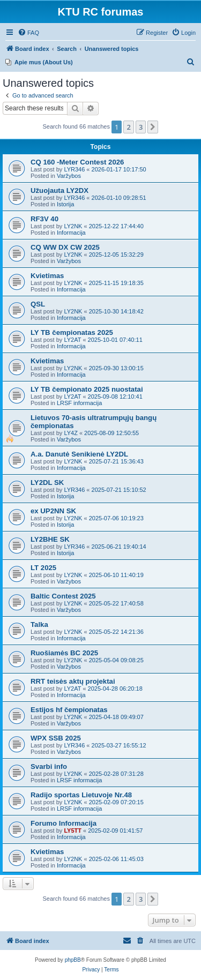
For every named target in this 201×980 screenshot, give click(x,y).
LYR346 (74, 169)
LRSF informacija (79, 403)
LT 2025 (43, 568)
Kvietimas (47, 276)
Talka (39, 624)
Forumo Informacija (64, 823)
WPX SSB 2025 (56, 738)
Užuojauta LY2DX (59, 190)
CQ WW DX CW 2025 (65, 247)
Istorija (65, 204)
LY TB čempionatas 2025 (72, 332)
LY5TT (73, 831)
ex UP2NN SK (53, 511)
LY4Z (70, 433)
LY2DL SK (47, 482)
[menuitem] (28, 33)
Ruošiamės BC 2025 (64, 653)
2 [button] (128, 127)
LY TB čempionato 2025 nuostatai (87, 389)
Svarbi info (49, 766)
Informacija (71, 233)
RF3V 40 (44, 219)
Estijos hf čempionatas (69, 710)
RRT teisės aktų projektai (73, 681)
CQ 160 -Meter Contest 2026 (77, 162)
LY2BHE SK (50, 539)
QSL (38, 304)
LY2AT (72, 340)
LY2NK (73, 226)
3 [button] (141, 127)
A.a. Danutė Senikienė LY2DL (79, 454)
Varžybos (69, 176)
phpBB (73, 960)
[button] (153, 127)
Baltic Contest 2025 (63, 596)
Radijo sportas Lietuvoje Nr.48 (81, 795)
